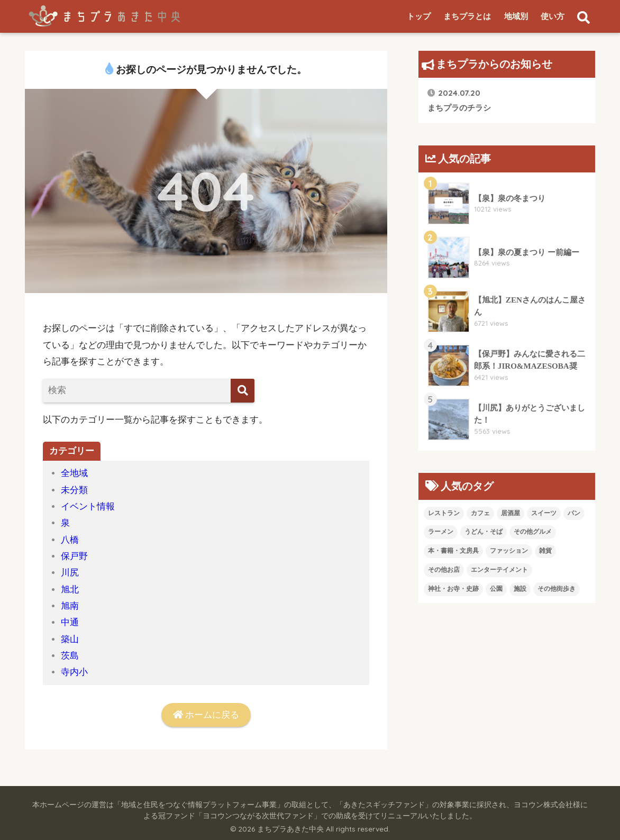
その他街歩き (557, 589)
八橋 (70, 540)
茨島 (70, 656)
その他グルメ (533, 532)
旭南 (70, 606)
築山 (70, 639)
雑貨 (545, 551)
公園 (496, 589)
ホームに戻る (206, 715)
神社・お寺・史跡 (453, 589)
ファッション (509, 551)
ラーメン (441, 532)
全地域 (74, 473)
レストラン (444, 513)
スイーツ (544, 513)
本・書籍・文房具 (453, 551)
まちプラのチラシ (459, 100)
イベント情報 (88, 506)
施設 (520, 589)
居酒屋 (510, 513)
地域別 (516, 16)
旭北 (70, 590)
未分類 (74, 490)
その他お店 (444, 570)
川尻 (70, 573)
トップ (419, 16)
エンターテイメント (499, 570)
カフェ (480, 513)
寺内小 (74, 672)
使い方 (553, 16)
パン (574, 513)
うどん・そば (484, 532)
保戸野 (74, 556)
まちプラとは (467, 16)
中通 (70, 622)
